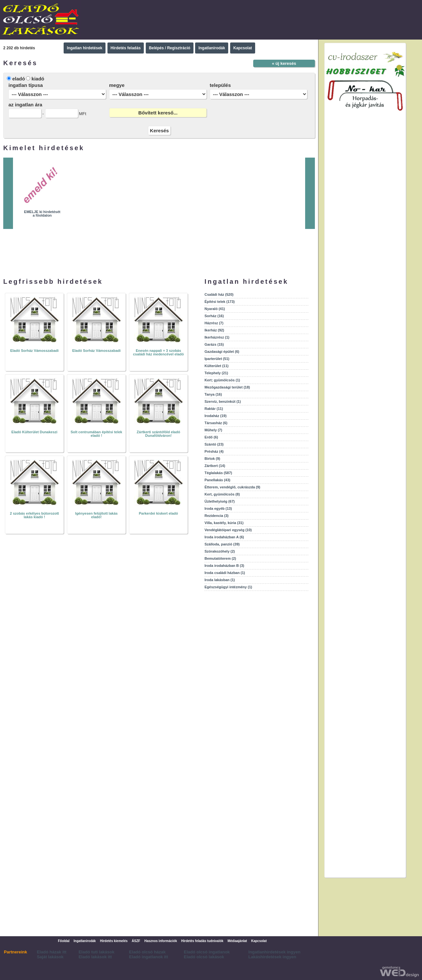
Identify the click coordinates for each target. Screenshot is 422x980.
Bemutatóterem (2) (220, 558)
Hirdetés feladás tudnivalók (202, 941)
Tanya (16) (213, 394)
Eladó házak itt (51, 952)
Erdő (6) (211, 437)
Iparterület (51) (217, 359)
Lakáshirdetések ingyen (272, 957)
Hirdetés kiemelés (114, 941)
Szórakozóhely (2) (220, 551)
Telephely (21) (216, 373)
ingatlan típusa (26, 85)
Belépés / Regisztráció (170, 48)
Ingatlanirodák (212, 48)
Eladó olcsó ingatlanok (207, 952)
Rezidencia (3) (217, 516)
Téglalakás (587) (218, 473)
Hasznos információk (161, 941)
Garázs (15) (214, 344)
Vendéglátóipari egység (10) (228, 530)
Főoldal (64, 941)
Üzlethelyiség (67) (220, 501)
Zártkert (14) (215, 466)
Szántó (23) (214, 444)
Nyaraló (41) (215, 309)
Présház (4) (214, 451)
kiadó (38, 79)
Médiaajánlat (237, 941)
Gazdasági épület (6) (222, 352)
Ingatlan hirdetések (85, 48)
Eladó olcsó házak (148, 952)
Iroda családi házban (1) (225, 573)
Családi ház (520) (219, 294)
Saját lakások (50, 957)
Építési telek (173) (220, 302)
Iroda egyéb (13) (218, 508)
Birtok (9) (212, 459)
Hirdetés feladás (126, 48)
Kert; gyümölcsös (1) (222, 380)
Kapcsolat (243, 48)
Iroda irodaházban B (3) (224, 566)
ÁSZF (136, 941)
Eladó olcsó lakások (204, 957)
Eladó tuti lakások (97, 952)
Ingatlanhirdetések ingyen (274, 952)
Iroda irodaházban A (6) (224, 537)
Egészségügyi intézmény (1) (228, 587)
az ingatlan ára (25, 105)
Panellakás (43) (217, 480)
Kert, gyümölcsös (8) (222, 494)
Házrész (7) (214, 323)
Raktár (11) (214, 409)
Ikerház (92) (214, 330)
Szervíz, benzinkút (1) (223, 401)
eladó (19, 79)
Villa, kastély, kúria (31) (224, 523)
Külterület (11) (217, 366)
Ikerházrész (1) (217, 337)
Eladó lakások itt (95, 957)
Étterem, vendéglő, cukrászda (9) (232, 487)
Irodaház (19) (216, 416)
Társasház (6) (216, 423)
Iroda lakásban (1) (220, 580)
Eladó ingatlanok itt (149, 957)
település (220, 85)
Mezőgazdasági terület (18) (227, 387)
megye (117, 85)
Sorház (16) (214, 316)
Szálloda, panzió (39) (222, 544)
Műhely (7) (213, 430)
